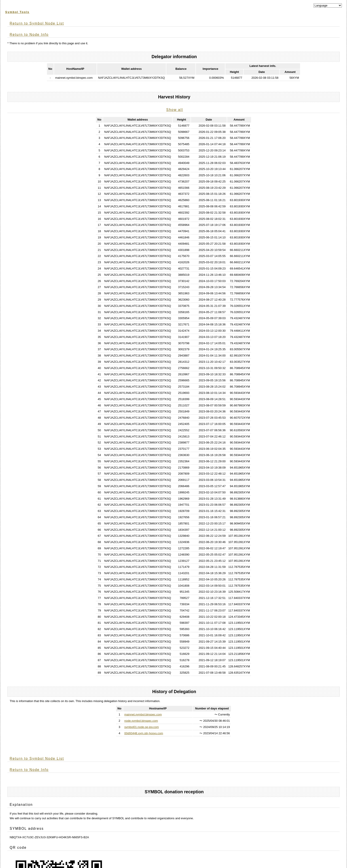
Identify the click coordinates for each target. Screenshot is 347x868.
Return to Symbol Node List (37, 23)
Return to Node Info (29, 35)
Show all (175, 110)
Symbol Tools (17, 12)
